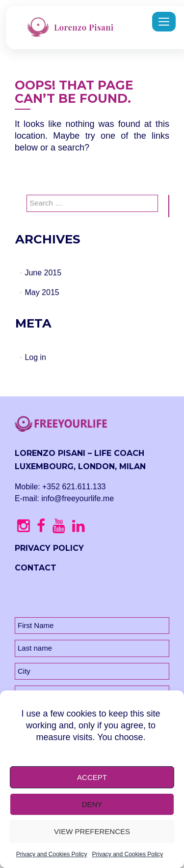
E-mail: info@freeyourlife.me (64, 498)
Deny (92, 804)
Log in (35, 357)
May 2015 (42, 292)
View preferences (92, 831)
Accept (92, 777)
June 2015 (43, 273)
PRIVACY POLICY (49, 548)
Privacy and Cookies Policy (52, 854)
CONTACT (36, 568)
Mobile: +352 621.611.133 (60, 487)
